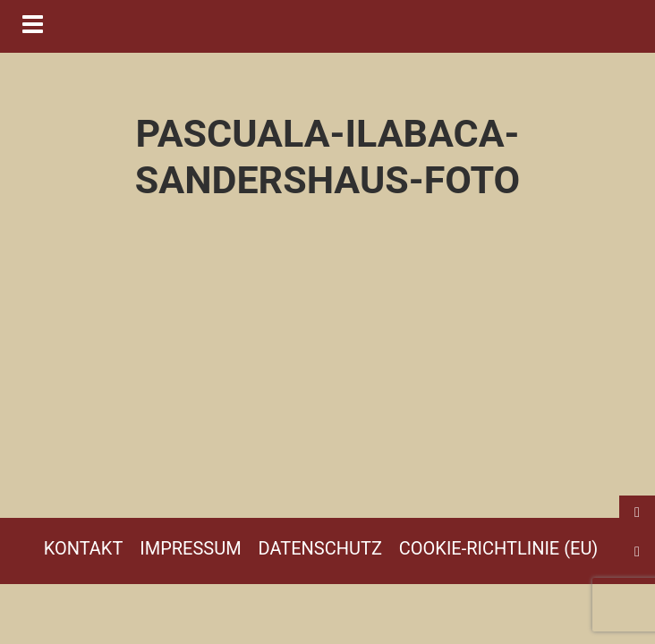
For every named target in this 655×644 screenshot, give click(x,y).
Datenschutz (320, 548)
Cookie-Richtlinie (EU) (499, 548)
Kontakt (84, 548)
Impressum (190, 548)
